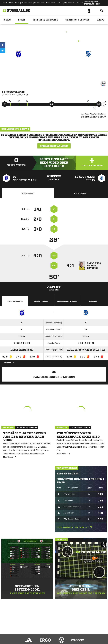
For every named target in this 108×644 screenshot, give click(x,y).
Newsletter (80, 3)
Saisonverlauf (41, 301)
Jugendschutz (53, 635)
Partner (59, 3)
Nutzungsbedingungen (37, 635)
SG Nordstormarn (19, 64)
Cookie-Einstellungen (85, 635)
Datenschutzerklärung (20, 635)
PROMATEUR (8, 3)
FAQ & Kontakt (69, 3)
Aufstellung (80, 193)
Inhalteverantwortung (67, 635)
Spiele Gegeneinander (67, 301)
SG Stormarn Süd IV (88, 66)
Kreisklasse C (54, 32)
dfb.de (17, 3)
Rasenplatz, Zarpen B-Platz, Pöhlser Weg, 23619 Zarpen (54, 41)
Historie (93, 301)
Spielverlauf (28, 193)
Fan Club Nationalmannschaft (45, 3)
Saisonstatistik (15, 301)
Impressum (6, 635)
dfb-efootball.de (27, 3)
